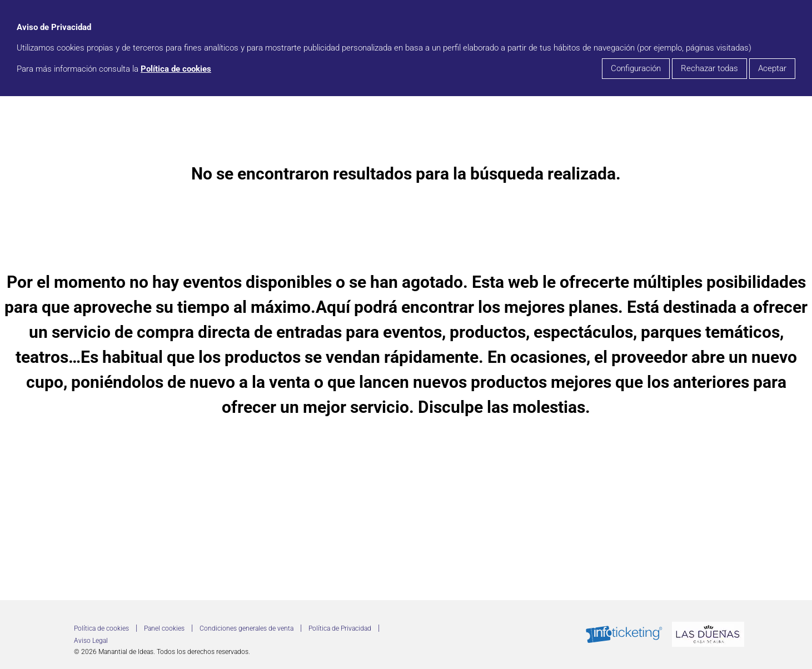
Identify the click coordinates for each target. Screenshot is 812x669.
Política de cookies (176, 69)
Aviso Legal (91, 641)
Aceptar (772, 68)
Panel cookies (164, 628)
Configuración (636, 68)
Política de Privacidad (340, 628)
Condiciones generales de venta (246, 628)
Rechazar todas (709, 68)
